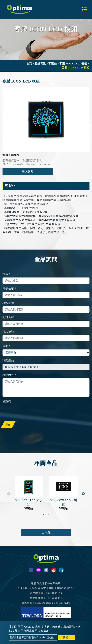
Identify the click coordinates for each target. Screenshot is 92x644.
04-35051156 (54, 593)
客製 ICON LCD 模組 (73, 64)
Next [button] (83, 494)
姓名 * (7, 274)
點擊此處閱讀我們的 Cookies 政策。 (33, 637)
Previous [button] (9, 494)
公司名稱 (8, 317)
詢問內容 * (9, 375)
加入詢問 (28, 171)
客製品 (53, 64)
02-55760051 (54, 598)
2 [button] (49, 514)
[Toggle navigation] (84, 9)
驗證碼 (7, 401)
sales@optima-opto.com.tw (53, 603)
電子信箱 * (9, 288)
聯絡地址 (8, 332)
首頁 (29, 64)
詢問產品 (8, 360)
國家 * (7, 346)
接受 (66, 637)
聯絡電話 (8, 303)
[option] (46, 120)
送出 (8, 425)
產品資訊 (40, 64)
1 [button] (44, 514)
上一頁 (46, 532)
